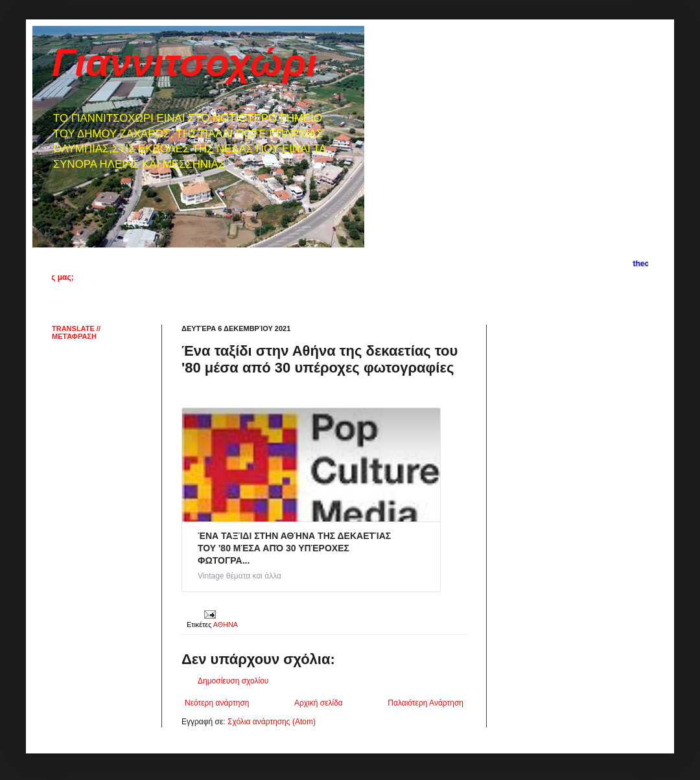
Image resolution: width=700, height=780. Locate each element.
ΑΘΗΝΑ (226, 625)
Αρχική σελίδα (319, 703)
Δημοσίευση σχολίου (233, 681)
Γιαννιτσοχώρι (184, 63)
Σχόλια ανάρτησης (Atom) (272, 722)
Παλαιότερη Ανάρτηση (426, 703)
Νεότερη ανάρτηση (217, 703)
